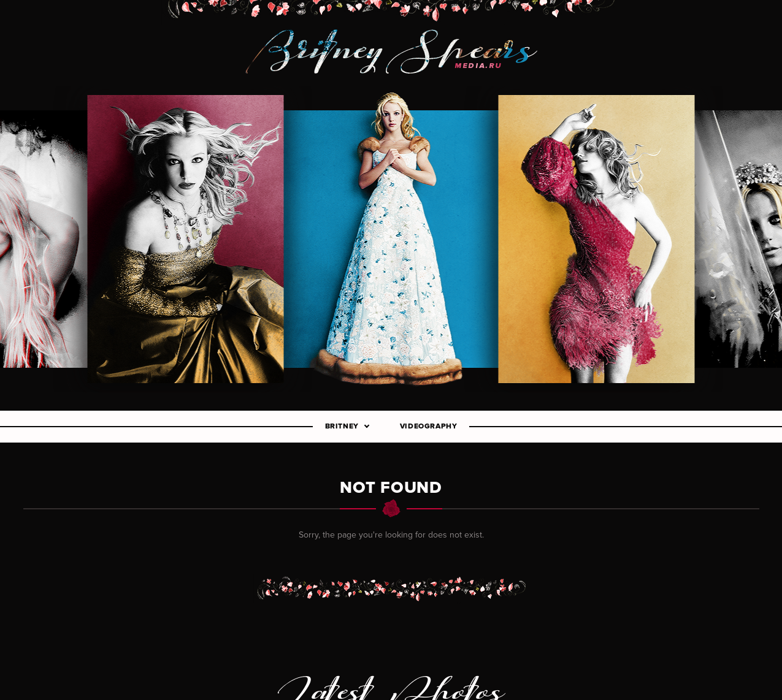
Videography (429, 427)
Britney (342, 427)
